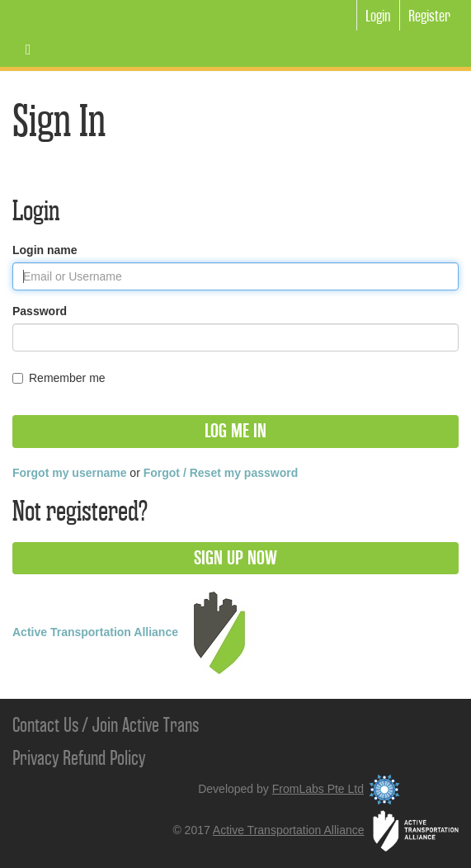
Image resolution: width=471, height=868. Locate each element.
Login (378, 16)
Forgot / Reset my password (221, 473)
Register (429, 16)
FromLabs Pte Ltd (339, 789)
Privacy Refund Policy (79, 758)
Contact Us (45, 725)
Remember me (59, 378)
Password (40, 311)
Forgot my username (69, 473)
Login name (45, 250)
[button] (235, 432)
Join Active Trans (146, 725)
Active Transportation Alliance (137, 632)
